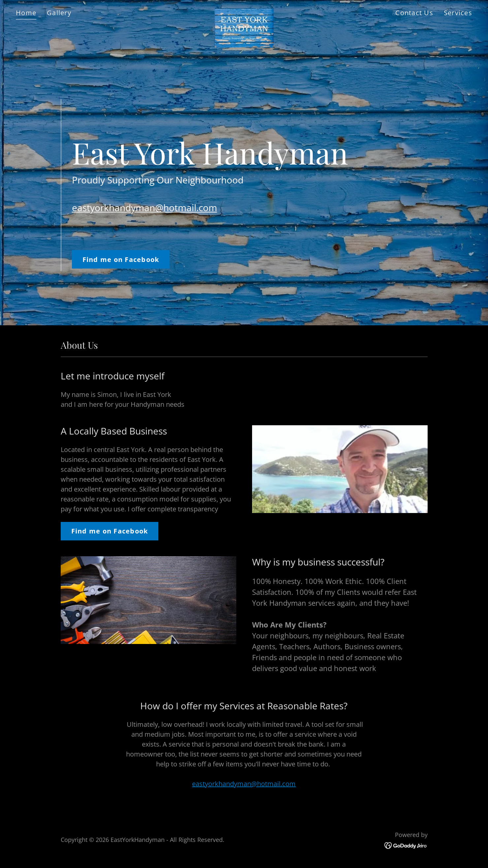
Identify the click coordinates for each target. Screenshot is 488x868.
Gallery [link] (59, 13)
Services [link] (458, 13)
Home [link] (26, 13)
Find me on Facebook (121, 259)
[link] (244, 12)
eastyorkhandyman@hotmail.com (145, 208)
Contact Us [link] (414, 13)
